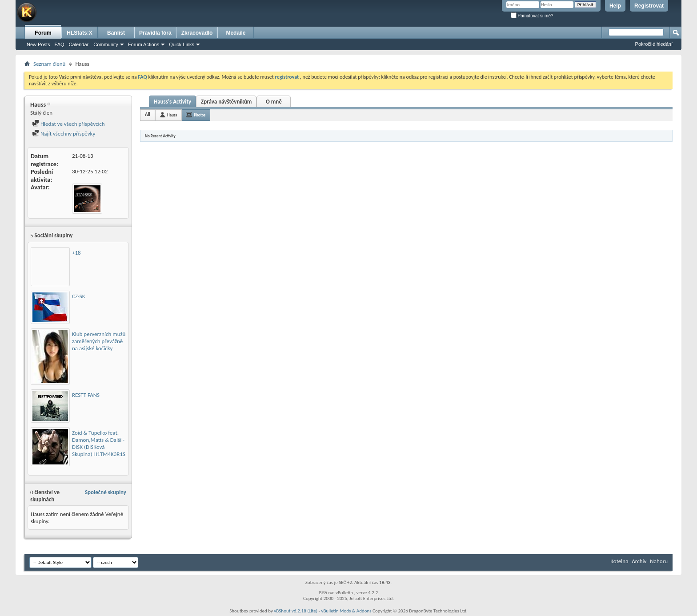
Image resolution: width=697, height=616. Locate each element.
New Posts (38, 44)
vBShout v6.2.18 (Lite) (296, 611)
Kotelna (619, 561)
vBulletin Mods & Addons (346, 611)
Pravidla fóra (155, 33)
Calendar (79, 44)
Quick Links (182, 44)
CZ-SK (78, 296)
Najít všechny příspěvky (64, 134)
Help (615, 6)
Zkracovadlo (197, 33)
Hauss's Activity (172, 102)
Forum (43, 33)
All (148, 114)
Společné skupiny (106, 492)
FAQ (60, 44)
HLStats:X (79, 33)
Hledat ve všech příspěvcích (68, 124)
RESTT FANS (86, 395)
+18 (76, 253)
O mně (274, 102)
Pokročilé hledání (654, 44)
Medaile (236, 33)
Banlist (116, 33)
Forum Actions (144, 44)
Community (106, 44)
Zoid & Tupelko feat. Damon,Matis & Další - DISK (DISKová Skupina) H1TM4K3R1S (99, 443)
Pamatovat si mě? (532, 16)
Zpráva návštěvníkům (226, 102)
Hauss (172, 115)
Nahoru (659, 561)
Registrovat (649, 6)
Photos (200, 115)
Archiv (639, 561)
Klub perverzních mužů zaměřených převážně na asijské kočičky (99, 341)
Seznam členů (49, 64)
